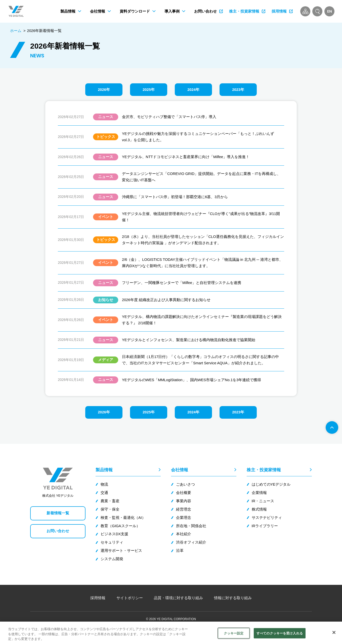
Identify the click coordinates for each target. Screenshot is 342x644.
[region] (171, 633)
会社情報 (180, 470)
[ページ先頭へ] (332, 427)
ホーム (16, 31)
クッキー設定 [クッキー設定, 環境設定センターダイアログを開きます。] (234, 633)
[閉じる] (334, 632)
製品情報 (104, 470)
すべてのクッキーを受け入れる (280, 633)
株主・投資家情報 (264, 470)
